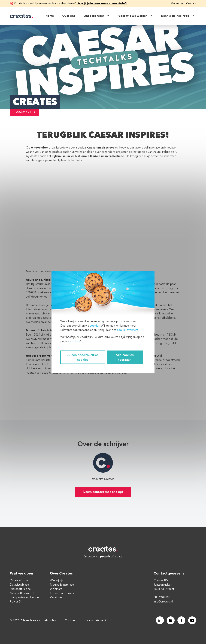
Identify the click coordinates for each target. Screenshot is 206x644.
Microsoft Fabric (20, 589)
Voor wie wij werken (136, 16)
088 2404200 (162, 597)
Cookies (70, 620)
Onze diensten (97, 16)
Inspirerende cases (62, 593)
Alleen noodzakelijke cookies (83, 357)
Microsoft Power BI (22, 593)
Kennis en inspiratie (178, 16)
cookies (95, 326)
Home (50, 16)
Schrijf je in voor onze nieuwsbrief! (102, 4)
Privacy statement (95, 620)
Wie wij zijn (57, 580)
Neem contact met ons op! (103, 492)
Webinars (56, 589)
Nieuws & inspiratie (62, 585)
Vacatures (177, 4)
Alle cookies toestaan (125, 357)
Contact (191, 4)
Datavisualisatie (19, 585)
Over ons (69, 16)
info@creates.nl (163, 602)
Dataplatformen (20, 580)
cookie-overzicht (127, 330)
